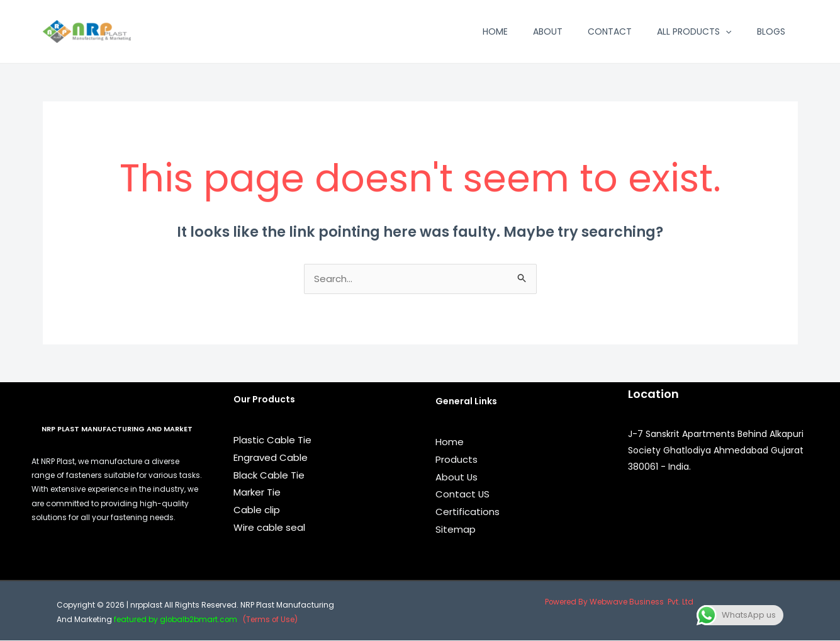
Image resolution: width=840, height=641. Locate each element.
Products (456, 460)
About (548, 31)
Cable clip (257, 510)
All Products (694, 31)
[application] (725, 31)
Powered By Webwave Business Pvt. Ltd (619, 602)
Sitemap (456, 530)
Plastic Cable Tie (272, 440)
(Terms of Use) (273, 620)
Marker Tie (257, 493)
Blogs (771, 31)
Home (495, 31)
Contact (610, 31)
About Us (457, 478)
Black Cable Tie (269, 476)
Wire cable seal (269, 528)
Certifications (468, 512)
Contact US (463, 495)
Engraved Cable (271, 458)
